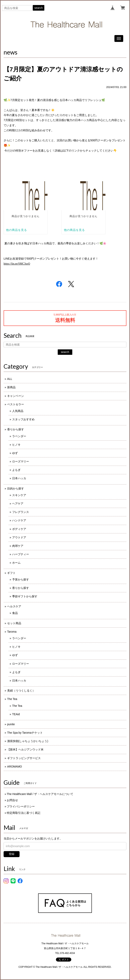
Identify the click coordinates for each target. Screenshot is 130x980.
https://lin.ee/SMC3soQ (17, 264)
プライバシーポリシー (21, 806)
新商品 (11, 387)
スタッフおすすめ (23, 419)
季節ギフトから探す (25, 596)
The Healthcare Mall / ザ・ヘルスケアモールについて (40, 794)
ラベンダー (19, 436)
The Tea (12, 699)
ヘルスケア (14, 606)
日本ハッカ (19, 478)
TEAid (16, 714)
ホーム (16, 563)
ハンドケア (19, 520)
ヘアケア (18, 504)
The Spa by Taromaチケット (25, 733)
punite (11, 724)
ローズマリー (21, 461)
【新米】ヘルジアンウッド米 (25, 749)
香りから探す (16, 429)
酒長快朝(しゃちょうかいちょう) (28, 741)
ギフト (11, 573)
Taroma (12, 632)
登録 (12, 854)
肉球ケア (18, 546)
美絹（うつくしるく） (21, 691)
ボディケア (19, 529)
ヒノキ (16, 445)
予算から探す (21, 580)
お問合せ (12, 800)
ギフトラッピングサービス (24, 758)
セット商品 (14, 623)
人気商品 (18, 411)
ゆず (15, 453)
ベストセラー (16, 404)
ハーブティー (21, 554)
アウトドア (19, 537)
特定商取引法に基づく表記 (24, 813)
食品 (15, 613)
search (39, 8)
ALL (10, 379)
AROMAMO (15, 767)
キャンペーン (16, 396)
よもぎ (16, 470)
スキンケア (19, 495)
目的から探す (16, 488)
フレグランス (21, 512)
